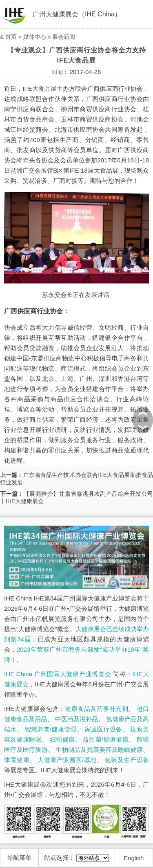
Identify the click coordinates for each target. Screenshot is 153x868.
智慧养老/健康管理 (51, 729)
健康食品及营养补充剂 (96, 709)
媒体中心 (35, 37)
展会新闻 (64, 37)
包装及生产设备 (127, 760)
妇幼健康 (62, 739)
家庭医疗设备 (104, 729)
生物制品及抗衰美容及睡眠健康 (99, 750)
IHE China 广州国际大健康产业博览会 (58, 674)
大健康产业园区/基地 (67, 760)
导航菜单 (19, 858)
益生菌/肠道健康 (106, 739)
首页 (11, 37)
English (134, 858)
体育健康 (17, 760)
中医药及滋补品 (76, 719)
